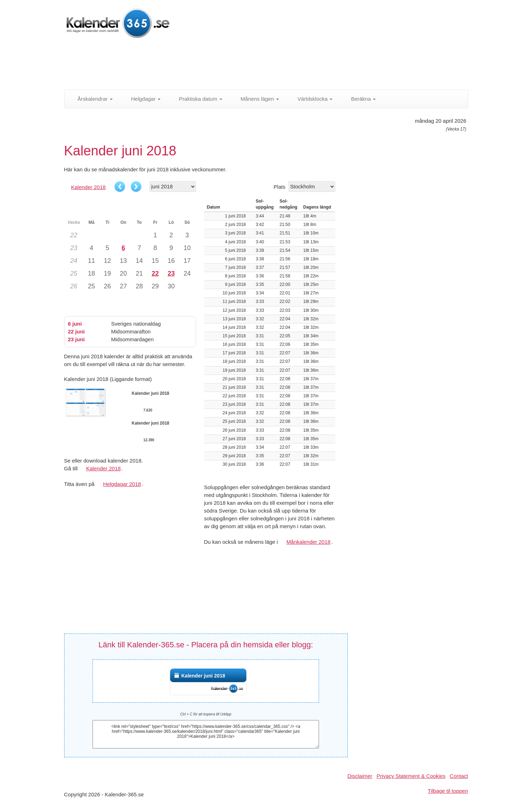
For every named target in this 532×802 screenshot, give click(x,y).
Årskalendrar (91, 99)
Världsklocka (311, 99)
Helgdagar (142, 99)
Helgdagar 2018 (122, 484)
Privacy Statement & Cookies (411, 776)
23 (171, 273)
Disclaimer (360, 776)
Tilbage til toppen (448, 791)
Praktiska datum (197, 99)
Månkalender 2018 (308, 542)
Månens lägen (256, 99)
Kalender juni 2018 (203, 676)
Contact (459, 776)
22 (155, 273)
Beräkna (359, 99)
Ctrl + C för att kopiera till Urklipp (206, 714)
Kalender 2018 (89, 187)
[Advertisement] (236, 66)
